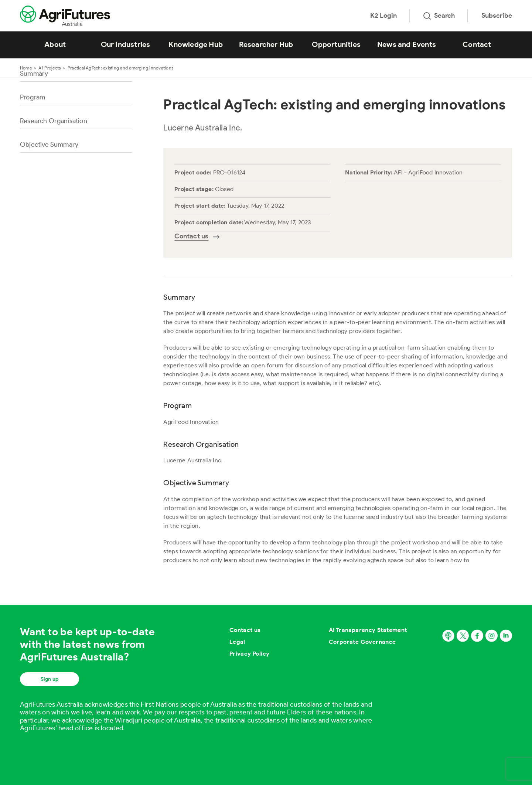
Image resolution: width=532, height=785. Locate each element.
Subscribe (497, 16)
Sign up (50, 679)
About (55, 44)
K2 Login (383, 16)
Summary (34, 74)
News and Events (407, 44)
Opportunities (336, 44)
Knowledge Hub (196, 44)
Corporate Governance (362, 642)
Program (33, 97)
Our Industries (126, 44)
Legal (237, 642)
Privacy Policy (250, 654)
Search (439, 16)
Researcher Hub (266, 44)
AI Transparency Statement (368, 630)
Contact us (245, 630)
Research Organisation (54, 121)
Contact (477, 44)
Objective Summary (49, 145)
